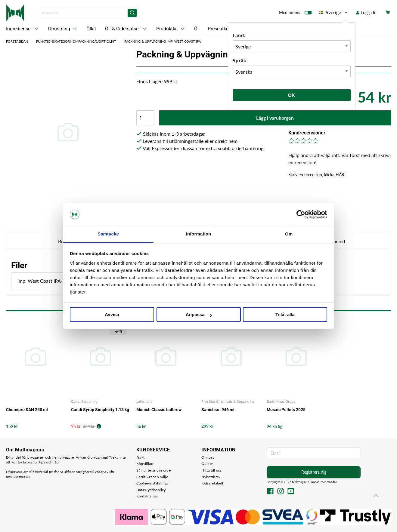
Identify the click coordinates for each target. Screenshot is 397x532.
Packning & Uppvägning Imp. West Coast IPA (163, 41)
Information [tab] (199, 234)
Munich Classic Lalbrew (159, 410)
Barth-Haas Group (281, 401)
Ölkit (91, 29)
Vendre (332, 482)
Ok (292, 95)
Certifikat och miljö (152, 477)
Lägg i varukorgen (275, 118)
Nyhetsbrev (211, 477)
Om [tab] (289, 234)
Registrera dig (314, 472)
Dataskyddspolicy (151, 490)
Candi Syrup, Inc (84, 401)
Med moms (295, 14)
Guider (207, 464)
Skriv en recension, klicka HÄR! (317, 175)
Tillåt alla (285, 315)
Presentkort (220, 29)
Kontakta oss (147, 496)
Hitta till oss (211, 470)
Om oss (208, 457)
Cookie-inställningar (153, 483)
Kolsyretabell (212, 483)
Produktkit (171, 29)
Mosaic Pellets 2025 (286, 410)
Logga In (366, 12)
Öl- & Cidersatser (126, 29)
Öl (196, 29)
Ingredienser (23, 29)
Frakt (141, 457)
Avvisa (112, 315)
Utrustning (63, 29)
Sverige (334, 12)
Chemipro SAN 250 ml (27, 410)
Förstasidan (17, 41)
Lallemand (144, 401)
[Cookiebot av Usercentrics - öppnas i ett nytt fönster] (301, 214)
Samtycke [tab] (108, 234)
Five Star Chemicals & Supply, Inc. (228, 401)
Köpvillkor (145, 464)
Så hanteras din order (154, 470)
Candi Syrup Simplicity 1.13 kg (100, 410)
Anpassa (199, 315)
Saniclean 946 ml (218, 410)
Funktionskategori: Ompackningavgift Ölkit (76, 41)
